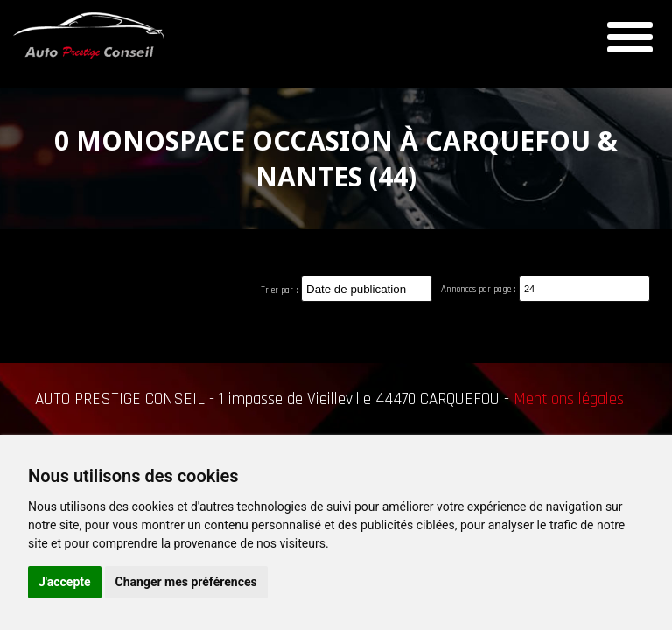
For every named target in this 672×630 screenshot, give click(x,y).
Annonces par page (476, 290)
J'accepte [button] (65, 582)
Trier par (277, 290)
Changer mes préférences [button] (186, 582)
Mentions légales (569, 399)
